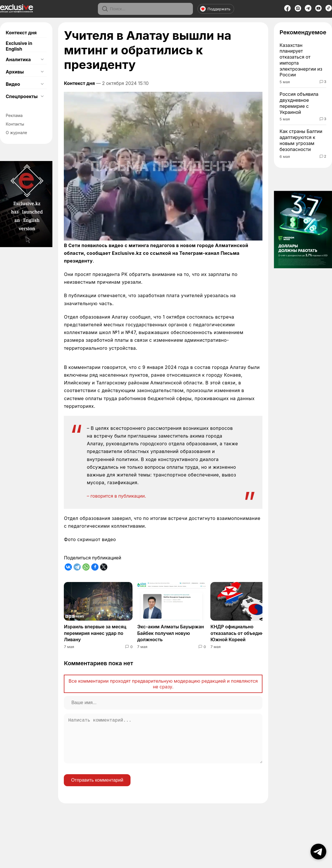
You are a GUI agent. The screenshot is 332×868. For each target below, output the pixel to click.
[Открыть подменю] (42, 59)
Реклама (14, 115)
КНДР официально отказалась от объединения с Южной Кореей (244, 633)
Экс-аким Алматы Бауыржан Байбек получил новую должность (170, 633)
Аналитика (18, 59)
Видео (13, 84)
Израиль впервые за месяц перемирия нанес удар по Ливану (95, 633)
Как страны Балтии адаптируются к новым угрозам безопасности (301, 140)
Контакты (15, 124)
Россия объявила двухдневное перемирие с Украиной (299, 103)
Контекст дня (21, 33)
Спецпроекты (22, 96)
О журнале (16, 133)
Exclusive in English (19, 46)
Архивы (15, 72)
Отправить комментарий (97, 789)
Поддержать (215, 9)
